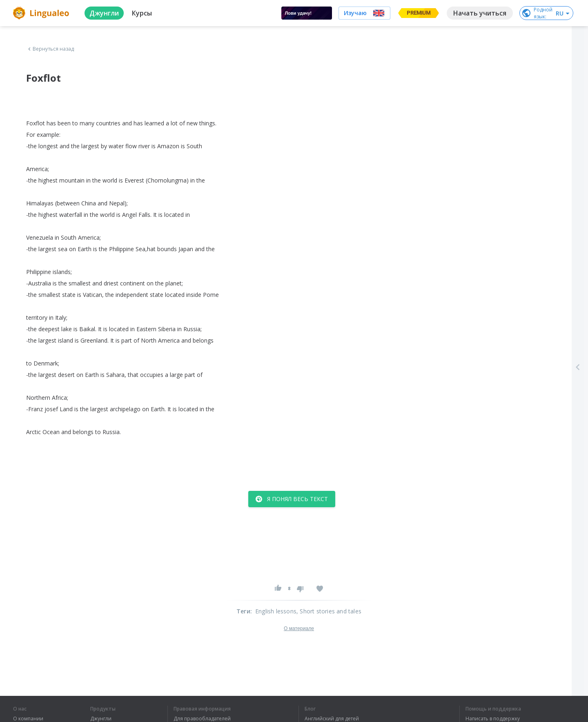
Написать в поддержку (493, 719)
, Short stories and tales (329, 611)
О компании (28, 719)
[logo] (42, 13)
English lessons (276, 611)
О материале (299, 628)
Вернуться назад (50, 49)
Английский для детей (332, 719)
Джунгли (101, 719)
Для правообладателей (202, 719)
